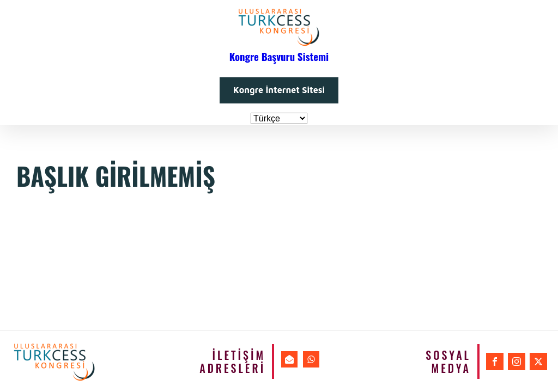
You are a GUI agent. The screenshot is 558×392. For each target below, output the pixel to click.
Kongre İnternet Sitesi (279, 90)
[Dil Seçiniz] (279, 118)
